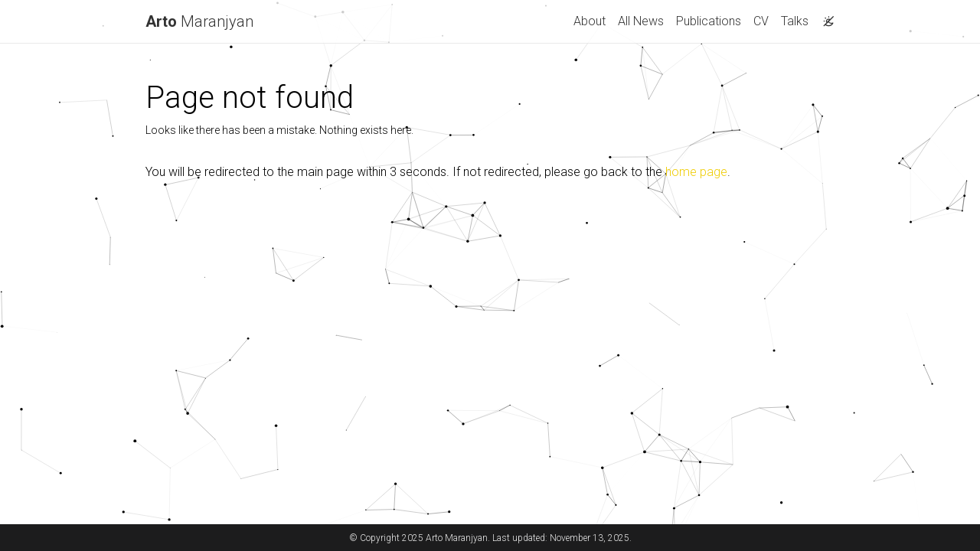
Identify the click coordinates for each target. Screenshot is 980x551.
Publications (709, 21)
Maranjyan (199, 21)
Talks (795, 21)
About (590, 21)
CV (761, 21)
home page (696, 172)
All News (641, 21)
